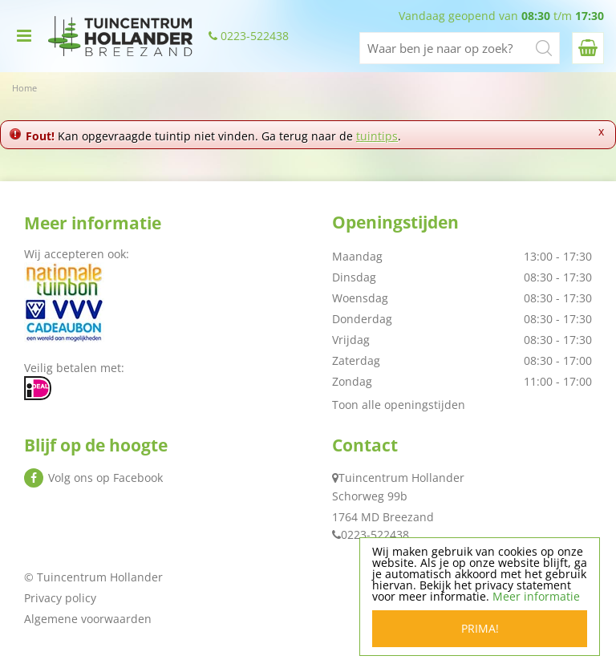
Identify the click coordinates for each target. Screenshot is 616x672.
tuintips (377, 136)
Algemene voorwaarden (88, 619)
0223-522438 (255, 36)
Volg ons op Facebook (105, 478)
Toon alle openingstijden (399, 405)
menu (24, 36)
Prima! (480, 628)
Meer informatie (536, 596)
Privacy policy (60, 598)
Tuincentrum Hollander (401, 478)
